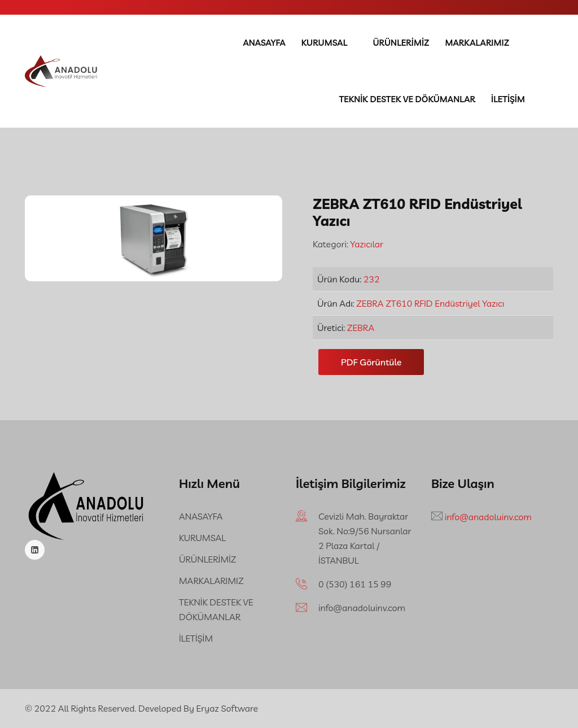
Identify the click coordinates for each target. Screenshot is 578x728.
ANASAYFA (264, 43)
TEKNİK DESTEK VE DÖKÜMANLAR (407, 99)
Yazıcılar (366, 244)
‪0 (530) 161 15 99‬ (355, 584)
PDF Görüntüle (371, 362)
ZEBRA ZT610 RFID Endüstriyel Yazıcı (430, 303)
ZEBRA (361, 328)
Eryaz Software (227, 708)
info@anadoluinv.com (362, 608)
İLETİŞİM (508, 99)
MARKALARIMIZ (477, 43)
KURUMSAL (325, 43)
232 (372, 279)
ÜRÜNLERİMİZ (401, 43)
